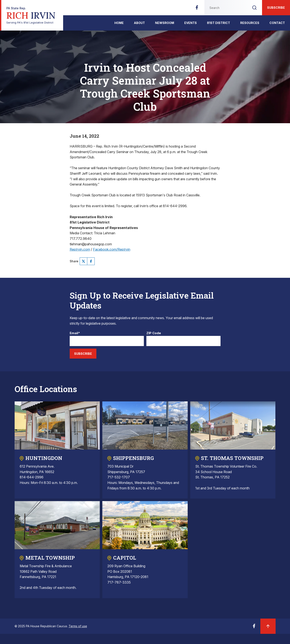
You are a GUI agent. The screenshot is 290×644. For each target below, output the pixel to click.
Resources (250, 23)
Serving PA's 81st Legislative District (31, 15)
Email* (75, 333)
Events (191, 23)
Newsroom (165, 23)
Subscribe (276, 8)
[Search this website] (226, 8)
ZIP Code (154, 333)
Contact (277, 23)
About (139, 23)
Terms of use (78, 626)
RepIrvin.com (80, 249)
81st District (219, 23)
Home (119, 23)
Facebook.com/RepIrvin (112, 249)
